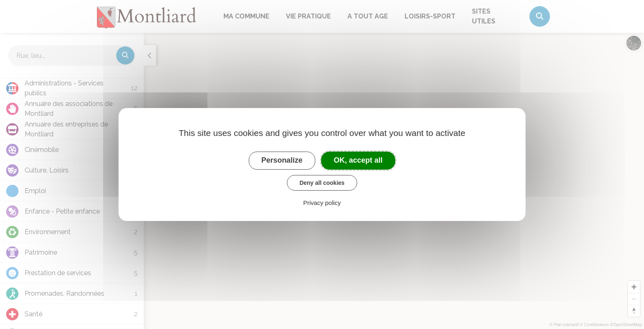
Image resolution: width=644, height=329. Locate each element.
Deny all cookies (322, 183)
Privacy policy (322, 203)
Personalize (282, 160)
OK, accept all (358, 160)
